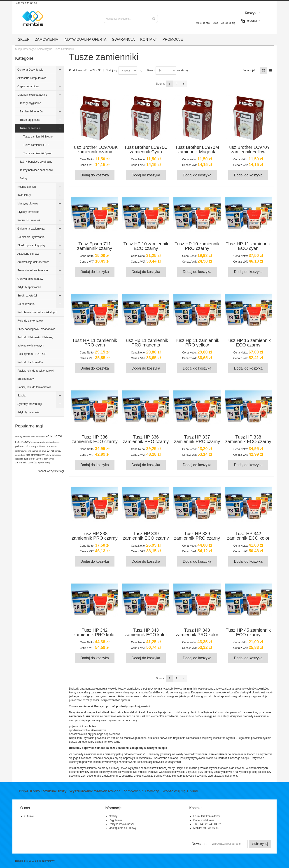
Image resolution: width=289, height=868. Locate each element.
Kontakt (149, 39)
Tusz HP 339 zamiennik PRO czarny (197, 536)
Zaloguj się (228, 23)
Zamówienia (47, 39)
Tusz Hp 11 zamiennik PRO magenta (146, 343)
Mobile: (198, 828)
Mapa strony (29, 791)
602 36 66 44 (211, 828)
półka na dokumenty (26, 446)
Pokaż (151, 70)
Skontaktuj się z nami (180, 791)
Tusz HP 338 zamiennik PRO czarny (94, 536)
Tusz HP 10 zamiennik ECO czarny (146, 246)
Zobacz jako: (250, 70)
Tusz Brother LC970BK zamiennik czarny (95, 149)
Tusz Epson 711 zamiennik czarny (95, 246)
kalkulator (40, 437)
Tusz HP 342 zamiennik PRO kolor (95, 632)
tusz (23, 455)
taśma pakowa (39, 451)
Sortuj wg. (112, 70)
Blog (216, 23)
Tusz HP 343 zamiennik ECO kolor (146, 632)
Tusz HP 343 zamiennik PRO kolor (197, 632)
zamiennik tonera (33, 459)
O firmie (29, 816)
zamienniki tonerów (26, 462)
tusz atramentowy (35, 455)
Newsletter (200, 844)
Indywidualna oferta (85, 39)
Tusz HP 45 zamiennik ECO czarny (248, 632)
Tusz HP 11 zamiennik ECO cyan (248, 246)
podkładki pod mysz (50, 442)
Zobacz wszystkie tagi (51, 471)
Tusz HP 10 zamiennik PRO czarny (197, 246)
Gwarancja (123, 39)
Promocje (173, 39)
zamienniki (49, 459)
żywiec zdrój (44, 463)
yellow (48, 455)
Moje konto (203, 23)
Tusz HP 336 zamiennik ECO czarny (94, 439)
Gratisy (113, 816)
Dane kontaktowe (204, 820)
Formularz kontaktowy (206, 816)
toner (51, 451)
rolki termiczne (44, 446)
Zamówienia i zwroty (141, 791)
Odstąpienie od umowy (123, 828)
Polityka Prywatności (121, 824)
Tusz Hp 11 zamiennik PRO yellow (197, 343)
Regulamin (115, 820)
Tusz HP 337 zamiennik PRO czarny (197, 439)
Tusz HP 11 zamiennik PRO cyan (95, 343)
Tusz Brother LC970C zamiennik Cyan (146, 149)
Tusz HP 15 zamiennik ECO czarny (248, 343)
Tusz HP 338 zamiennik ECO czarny (248, 439)
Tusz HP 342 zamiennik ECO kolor (248, 536)
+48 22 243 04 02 (26, 3)
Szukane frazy (55, 791)
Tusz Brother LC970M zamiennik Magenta (197, 149)
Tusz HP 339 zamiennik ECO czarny (146, 536)
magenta (35, 442)
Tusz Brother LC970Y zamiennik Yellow (248, 149)
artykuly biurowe (22, 437)
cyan (33, 437)
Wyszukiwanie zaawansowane (95, 791)
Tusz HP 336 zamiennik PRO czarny (146, 439)
